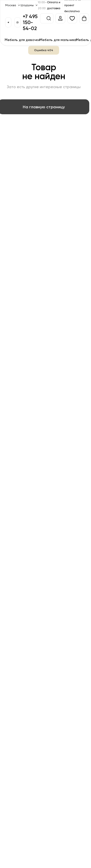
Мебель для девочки (22, 40)
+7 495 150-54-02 (30, 22)
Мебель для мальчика (58, 40)
